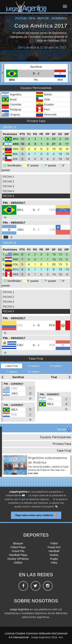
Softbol (18, 563)
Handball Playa (18, 555)
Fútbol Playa (18, 547)
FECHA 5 (8, 196)
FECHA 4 (8, 191)
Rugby (54, 559)
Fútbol (54, 543)
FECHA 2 (8, 181)
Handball (54, 551)
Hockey (54, 555)
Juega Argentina (19, 609)
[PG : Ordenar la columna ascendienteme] (35, 134)
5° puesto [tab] (56, 366)
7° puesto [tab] (12, 372)
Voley (54, 563)
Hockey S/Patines (18, 559)
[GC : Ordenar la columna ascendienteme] (60, 134)
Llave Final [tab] (12, 366)
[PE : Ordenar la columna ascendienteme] (41, 134)
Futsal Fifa (18, 551)
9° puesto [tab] (34, 372)
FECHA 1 (8, 177)
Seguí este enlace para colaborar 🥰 (36, 515)
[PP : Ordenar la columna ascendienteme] (47, 134)
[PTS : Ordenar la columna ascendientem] (22, 134)
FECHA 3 (8, 186)
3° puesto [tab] (34, 366)
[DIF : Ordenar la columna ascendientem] (67, 134)
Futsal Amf (54, 547)
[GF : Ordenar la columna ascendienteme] (54, 134)
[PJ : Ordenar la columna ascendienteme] (29, 134)
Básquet (18, 543)
